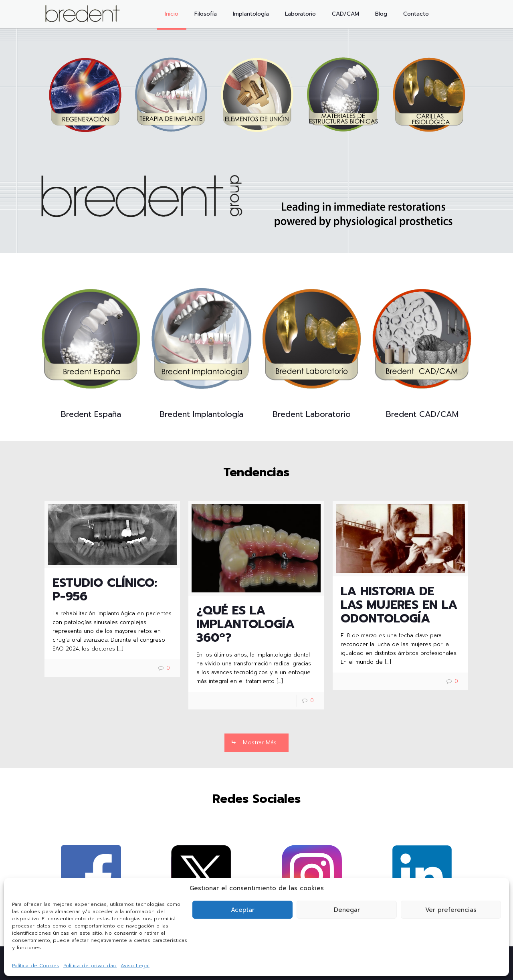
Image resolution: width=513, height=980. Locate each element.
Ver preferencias (451, 910)
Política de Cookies (36, 966)
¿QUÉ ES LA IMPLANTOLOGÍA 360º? (245, 624)
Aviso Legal (135, 966)
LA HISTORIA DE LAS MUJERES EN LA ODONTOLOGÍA (399, 605)
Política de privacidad (90, 966)
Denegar (347, 910)
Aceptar (243, 910)
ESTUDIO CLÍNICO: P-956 (105, 590)
